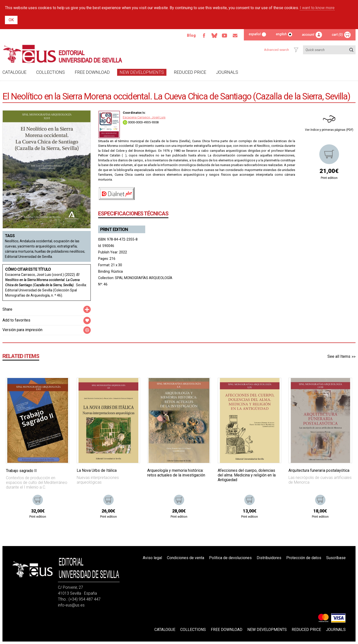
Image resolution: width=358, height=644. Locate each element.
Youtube (225, 36)
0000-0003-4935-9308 (141, 122)
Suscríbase (336, 558)
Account (308, 35)
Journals (227, 72)
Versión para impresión (22, 330)
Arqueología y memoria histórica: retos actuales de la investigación (176, 473)
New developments (142, 72)
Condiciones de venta (186, 558)
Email (235, 36)
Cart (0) (337, 35)
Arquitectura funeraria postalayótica (319, 470)
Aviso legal (152, 558)
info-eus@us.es (71, 605)
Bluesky (214, 36)
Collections (51, 72)
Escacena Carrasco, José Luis (144, 117)
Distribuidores (269, 558)
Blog (191, 35)
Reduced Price (190, 72)
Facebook (204, 36)
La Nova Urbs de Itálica (97, 470)
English (281, 34)
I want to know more (317, 8)
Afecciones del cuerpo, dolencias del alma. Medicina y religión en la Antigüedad (247, 475)
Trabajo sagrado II (21, 471)
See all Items (339, 356)
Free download (92, 72)
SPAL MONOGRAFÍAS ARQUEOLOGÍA (144, 278)
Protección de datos (304, 558)
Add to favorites (16, 320)
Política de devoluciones (230, 558)
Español (255, 34)
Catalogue (14, 72)
